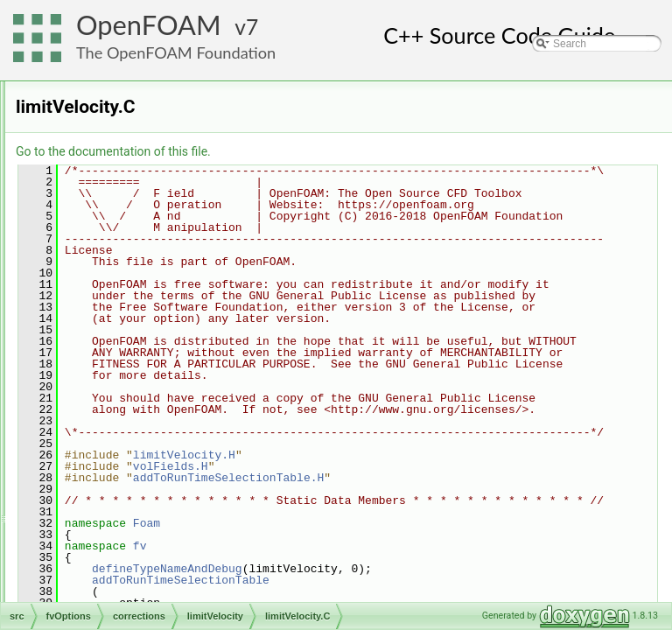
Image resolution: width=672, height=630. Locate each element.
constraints (111, 274)
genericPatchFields (116, 428)
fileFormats (98, 139)
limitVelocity (127, 332)
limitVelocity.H (146, 370)
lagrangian (96, 447)
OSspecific (97, 543)
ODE (83, 505)
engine (87, 120)
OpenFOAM (149, 25)
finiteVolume (100, 158)
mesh (84, 466)
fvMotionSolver (106, 216)
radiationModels (109, 601)
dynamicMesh (104, 101)
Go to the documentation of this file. (332, 151)
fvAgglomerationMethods (130, 197)
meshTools (97, 486)
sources (104, 409)
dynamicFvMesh (110, 81)
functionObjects (108, 178)
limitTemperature (139, 312)
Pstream (91, 582)
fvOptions (94, 235)
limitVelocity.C (146, 351)
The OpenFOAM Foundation (176, 52)
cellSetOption (117, 255)
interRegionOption (128, 389)
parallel (89, 563)
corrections (112, 293)
